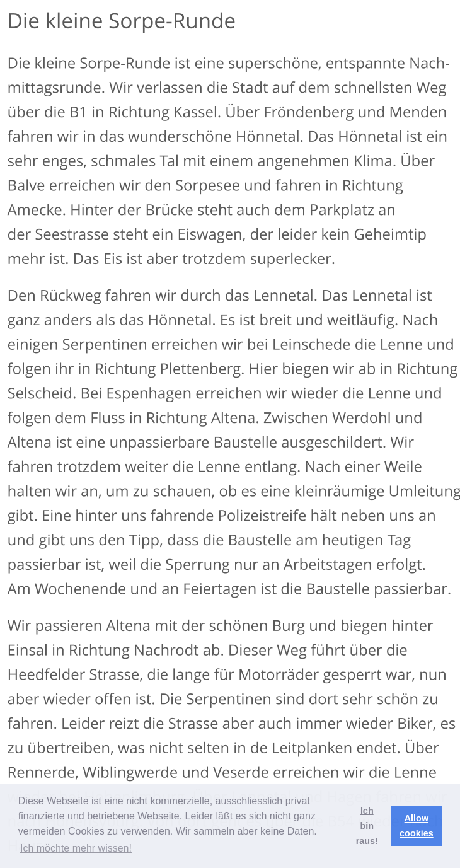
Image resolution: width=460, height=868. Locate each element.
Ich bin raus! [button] (367, 826)
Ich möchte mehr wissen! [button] (76, 848)
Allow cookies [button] (417, 826)
